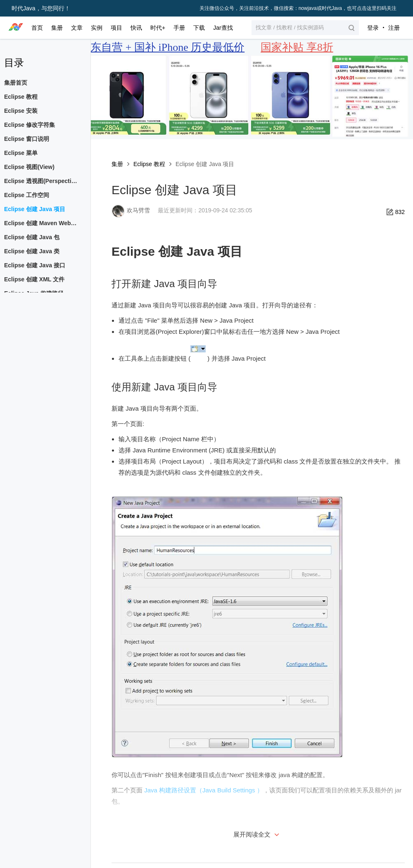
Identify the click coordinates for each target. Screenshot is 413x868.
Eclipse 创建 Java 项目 (35, 209)
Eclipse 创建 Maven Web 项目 (43, 223)
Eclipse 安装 (21, 111)
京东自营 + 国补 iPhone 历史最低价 (162, 47)
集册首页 (16, 83)
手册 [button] (179, 28)
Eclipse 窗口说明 (27, 139)
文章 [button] (77, 28)
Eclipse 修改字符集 (30, 125)
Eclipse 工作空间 (27, 195)
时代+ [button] (158, 28)
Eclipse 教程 (149, 164)
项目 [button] (116, 28)
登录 (373, 28)
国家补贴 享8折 (297, 47)
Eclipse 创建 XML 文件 (34, 279)
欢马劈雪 (138, 210)
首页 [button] (37, 28)
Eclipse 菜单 (21, 153)
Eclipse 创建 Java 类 (32, 251)
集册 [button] (57, 28)
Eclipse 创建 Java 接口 (35, 265)
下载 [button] (199, 28)
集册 (117, 164)
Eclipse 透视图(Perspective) (42, 181)
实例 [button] (97, 28)
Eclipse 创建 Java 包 (32, 237)
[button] (305, 28)
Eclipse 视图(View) (29, 167)
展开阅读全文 (257, 834)
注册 (394, 28)
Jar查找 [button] (223, 28)
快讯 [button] (136, 28)
